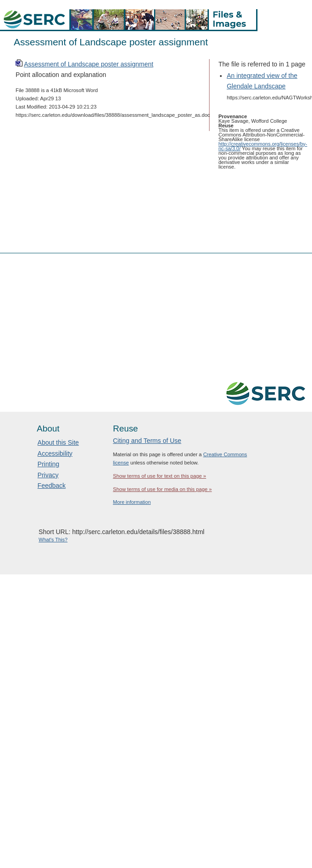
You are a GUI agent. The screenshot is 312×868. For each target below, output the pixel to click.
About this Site (58, 442)
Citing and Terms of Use (147, 441)
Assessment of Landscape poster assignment (89, 64)
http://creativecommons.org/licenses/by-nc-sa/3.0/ (263, 146)
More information (132, 502)
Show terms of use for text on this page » (159, 476)
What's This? (53, 540)
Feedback (52, 486)
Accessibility (55, 453)
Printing (48, 464)
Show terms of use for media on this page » (162, 489)
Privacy (48, 475)
